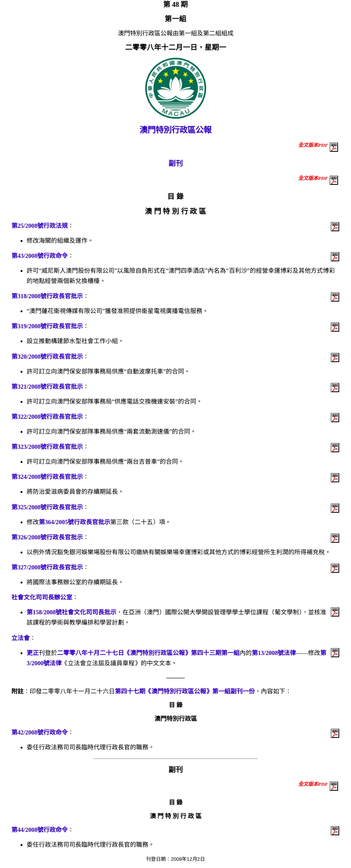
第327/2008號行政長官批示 (47, 567)
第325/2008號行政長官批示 (47, 507)
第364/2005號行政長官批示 (75, 522)
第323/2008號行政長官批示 (47, 447)
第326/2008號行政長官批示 (47, 537)
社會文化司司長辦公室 (42, 597)
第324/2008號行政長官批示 (47, 477)
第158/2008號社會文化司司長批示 (71, 612)
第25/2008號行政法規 (40, 226)
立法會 (21, 638)
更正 (33, 653)
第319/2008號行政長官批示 (47, 326)
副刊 (176, 163)
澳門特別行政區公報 (175, 130)
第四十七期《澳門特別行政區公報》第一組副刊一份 (185, 691)
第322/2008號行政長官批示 (47, 417)
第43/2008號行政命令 (40, 256)
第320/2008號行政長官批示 (47, 357)
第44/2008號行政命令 (40, 830)
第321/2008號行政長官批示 (47, 387)
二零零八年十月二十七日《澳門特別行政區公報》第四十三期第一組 (148, 653)
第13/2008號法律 (274, 653)
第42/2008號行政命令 (40, 732)
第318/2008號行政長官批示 (47, 296)
